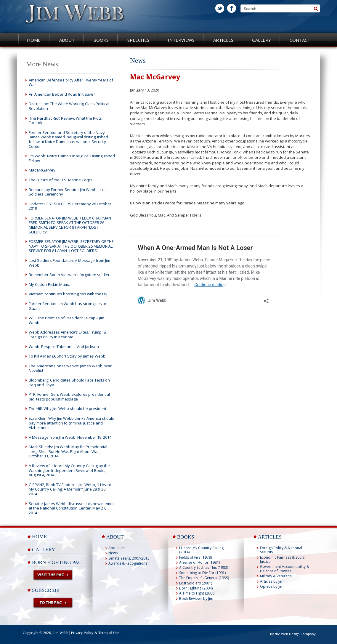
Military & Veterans (276, 576)
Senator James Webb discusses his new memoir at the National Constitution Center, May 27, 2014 (72, 508)
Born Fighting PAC (57, 562)
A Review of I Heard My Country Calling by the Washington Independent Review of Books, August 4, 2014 (69, 470)
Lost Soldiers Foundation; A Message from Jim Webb (69, 263)
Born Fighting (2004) (196, 588)
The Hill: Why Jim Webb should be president (68, 408)
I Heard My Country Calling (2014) (201, 550)
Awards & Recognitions (128, 563)
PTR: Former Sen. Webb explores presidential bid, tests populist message (69, 397)
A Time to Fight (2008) (197, 593)
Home (34, 40)
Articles (223, 40)
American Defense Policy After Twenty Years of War (71, 82)
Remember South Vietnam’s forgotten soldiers (70, 275)
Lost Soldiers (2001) (196, 583)
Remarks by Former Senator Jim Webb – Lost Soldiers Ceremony (68, 192)
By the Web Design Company (293, 634)
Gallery (261, 40)
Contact (300, 40)
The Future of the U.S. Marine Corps (61, 180)
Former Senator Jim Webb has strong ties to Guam (68, 306)
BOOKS (186, 537)
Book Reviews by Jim (196, 599)
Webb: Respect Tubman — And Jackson (64, 347)
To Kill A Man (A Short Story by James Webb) (68, 356)
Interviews (181, 40)
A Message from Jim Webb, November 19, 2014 (70, 437)
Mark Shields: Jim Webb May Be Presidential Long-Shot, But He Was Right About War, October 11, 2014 (68, 451)
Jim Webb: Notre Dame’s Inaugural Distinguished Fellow (72, 158)
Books (101, 40)
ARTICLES (270, 537)
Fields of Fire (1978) (195, 557)
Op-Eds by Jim (272, 586)
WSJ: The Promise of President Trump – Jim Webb (66, 320)
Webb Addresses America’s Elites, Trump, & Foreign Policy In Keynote (67, 334)
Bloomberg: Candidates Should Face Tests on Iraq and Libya (69, 382)
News (113, 553)
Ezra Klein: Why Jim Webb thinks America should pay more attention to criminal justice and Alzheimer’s (72, 423)
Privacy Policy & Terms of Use (95, 633)
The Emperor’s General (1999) (204, 578)
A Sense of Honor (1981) (199, 562)
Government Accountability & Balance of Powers (285, 569)
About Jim (117, 548)
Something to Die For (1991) (202, 573)
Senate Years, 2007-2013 (129, 558)
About (67, 40)
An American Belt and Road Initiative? (62, 94)
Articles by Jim (272, 581)
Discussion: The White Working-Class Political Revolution (69, 106)
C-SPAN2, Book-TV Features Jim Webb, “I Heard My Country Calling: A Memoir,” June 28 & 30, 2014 (70, 489)
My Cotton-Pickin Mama (50, 284)
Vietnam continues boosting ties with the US (68, 294)
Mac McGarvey (42, 170)
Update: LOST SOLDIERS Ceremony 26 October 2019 (70, 206)
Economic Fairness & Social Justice (283, 559)
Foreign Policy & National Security (281, 550)
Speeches (138, 40)
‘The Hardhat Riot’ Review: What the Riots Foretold (65, 121)
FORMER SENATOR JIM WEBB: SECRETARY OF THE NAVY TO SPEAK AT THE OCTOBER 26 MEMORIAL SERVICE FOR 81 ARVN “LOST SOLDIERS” (71, 246)
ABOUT (115, 537)
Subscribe (46, 590)
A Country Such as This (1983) (204, 567)
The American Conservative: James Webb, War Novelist (70, 368)
